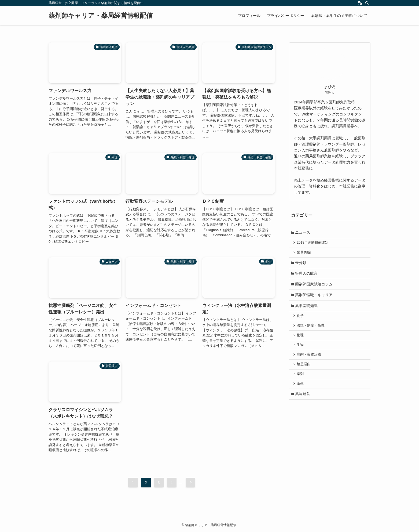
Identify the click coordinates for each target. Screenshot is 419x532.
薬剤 (301, 380)
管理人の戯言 (307, 275)
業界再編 (304, 253)
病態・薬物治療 (310, 360)
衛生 (301, 390)
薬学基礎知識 (307, 309)
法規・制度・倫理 (311, 329)
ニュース (303, 233)
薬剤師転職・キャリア (314, 298)
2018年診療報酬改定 (313, 243)
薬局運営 (303, 400)
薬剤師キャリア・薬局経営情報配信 (101, 16)
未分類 (301, 264)
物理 (301, 339)
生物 (301, 349)
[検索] (367, 3)
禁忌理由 (304, 370)
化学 (301, 319)
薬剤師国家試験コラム (314, 286)
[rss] (360, 3)
